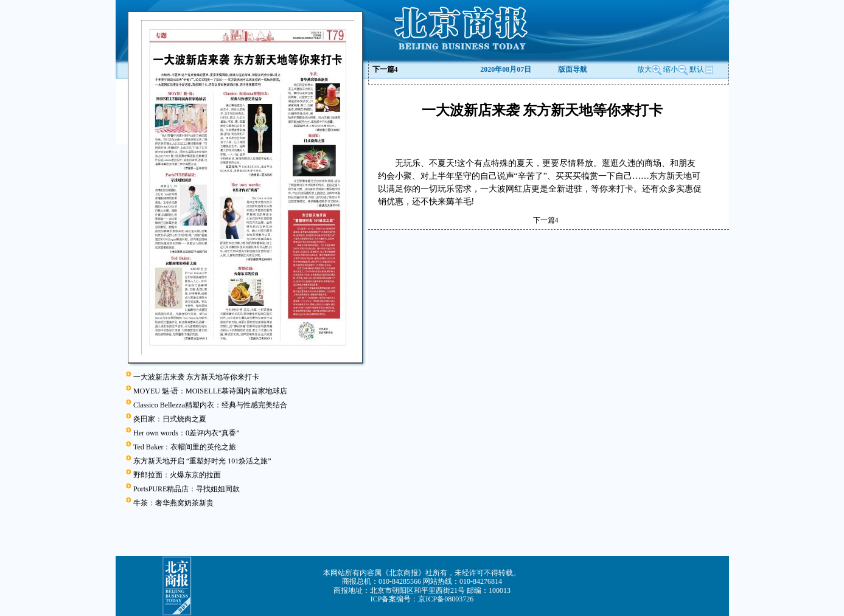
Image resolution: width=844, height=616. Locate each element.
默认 (702, 69)
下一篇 (385, 69)
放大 (649, 69)
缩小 (671, 69)
